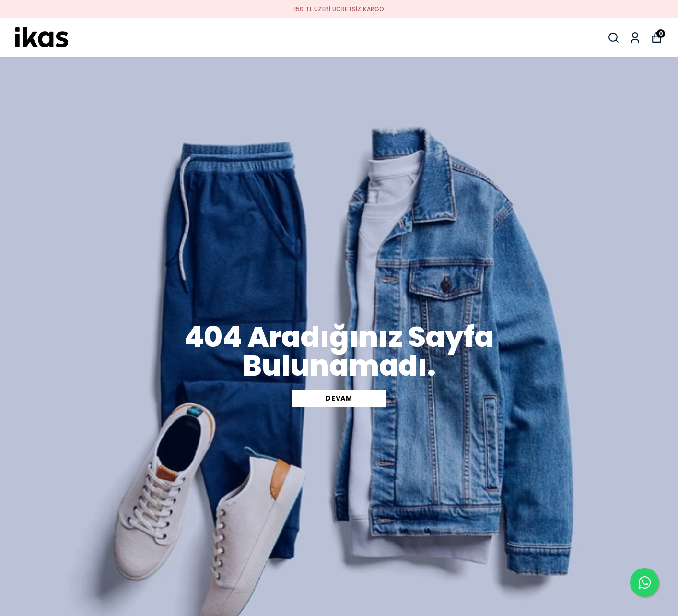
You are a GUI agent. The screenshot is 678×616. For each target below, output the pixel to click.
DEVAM (339, 398)
